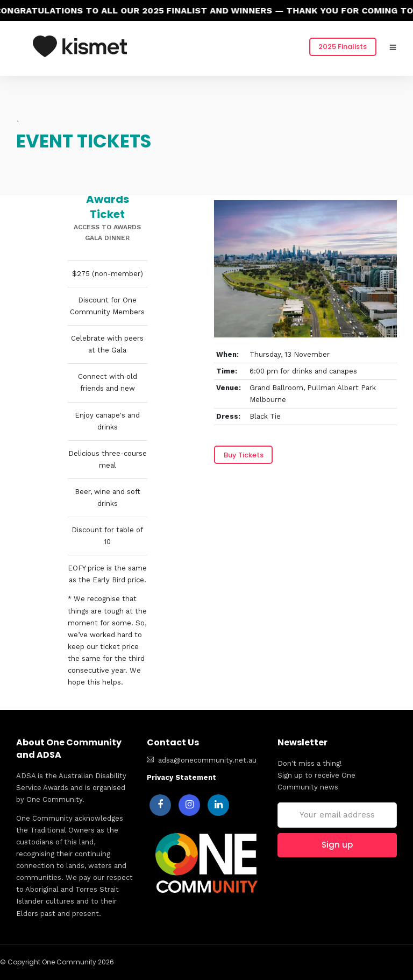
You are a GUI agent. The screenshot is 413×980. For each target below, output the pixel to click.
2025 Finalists (343, 47)
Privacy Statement (181, 777)
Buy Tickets (244, 455)
